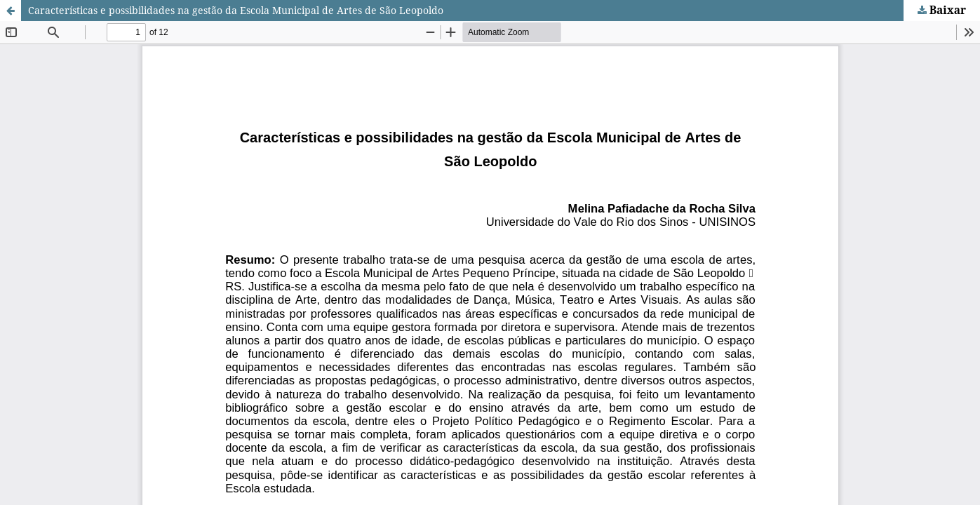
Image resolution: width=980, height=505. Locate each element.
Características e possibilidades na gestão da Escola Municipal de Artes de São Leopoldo (236, 10)
